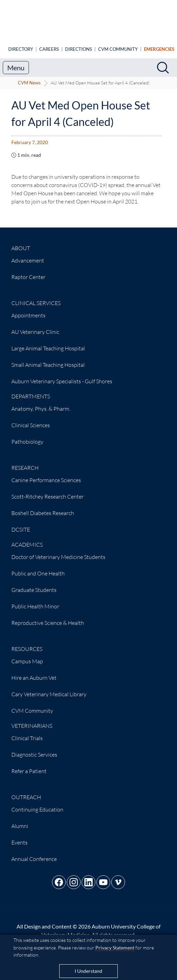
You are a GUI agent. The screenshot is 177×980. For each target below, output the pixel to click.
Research (25, 462)
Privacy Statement (115, 948)
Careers (49, 44)
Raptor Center (28, 271)
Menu (16, 62)
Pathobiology (27, 436)
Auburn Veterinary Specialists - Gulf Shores (62, 376)
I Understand (88, 971)
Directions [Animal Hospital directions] (79, 44)
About (21, 243)
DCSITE (21, 524)
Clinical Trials (27, 733)
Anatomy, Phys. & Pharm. (41, 403)
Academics (27, 539)
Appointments (28, 310)
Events (19, 837)
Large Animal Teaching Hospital (48, 343)
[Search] (163, 62)
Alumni (20, 820)
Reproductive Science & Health (48, 617)
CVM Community (118, 44)
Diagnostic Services (34, 749)
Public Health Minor (35, 601)
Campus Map (27, 656)
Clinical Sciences (31, 420)
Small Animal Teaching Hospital (48, 359)
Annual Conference (34, 853)
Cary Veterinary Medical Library (49, 689)
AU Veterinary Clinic (35, 326)
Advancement (28, 255)
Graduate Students (34, 584)
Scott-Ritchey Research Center (48, 491)
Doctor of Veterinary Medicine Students (58, 551)
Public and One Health (38, 568)
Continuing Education (37, 804)
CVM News (29, 77)
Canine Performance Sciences (46, 475)
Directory (21, 44)
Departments (31, 391)
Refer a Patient (29, 766)
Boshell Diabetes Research (43, 507)
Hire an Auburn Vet (34, 672)
